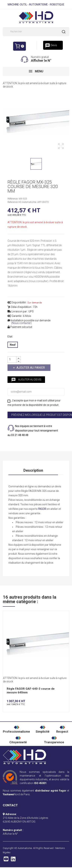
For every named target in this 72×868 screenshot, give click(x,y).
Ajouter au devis (26, 380)
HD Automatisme (23, 848)
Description (33, 470)
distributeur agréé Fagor (51, 791)
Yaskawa (8, 794)
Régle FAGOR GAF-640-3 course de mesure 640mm (31, 691)
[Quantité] (12, 360)
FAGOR (42, 509)
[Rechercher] (36, 32)
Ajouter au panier (30, 368)
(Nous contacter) (21, 323)
